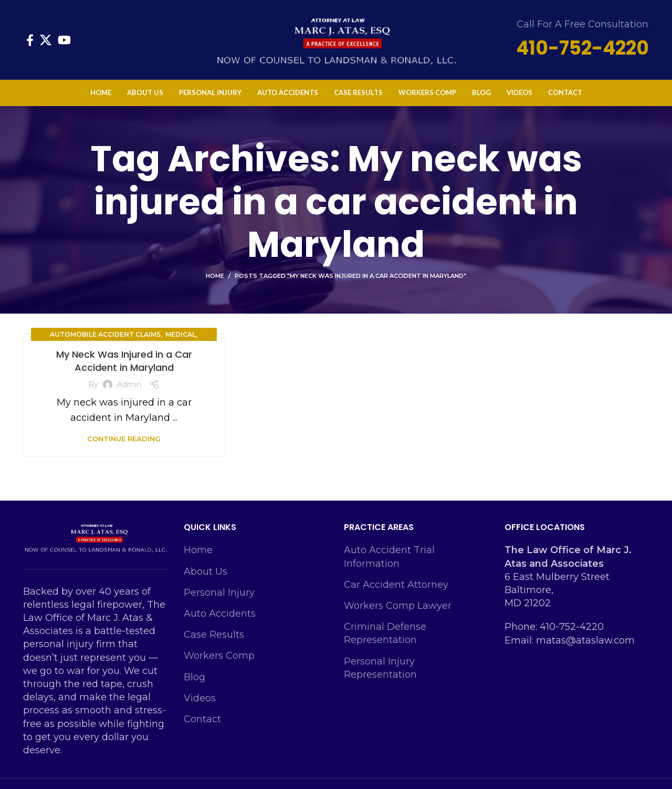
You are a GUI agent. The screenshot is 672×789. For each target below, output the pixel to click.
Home (215, 276)
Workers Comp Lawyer (398, 606)
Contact (202, 719)
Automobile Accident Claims (105, 334)
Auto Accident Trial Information (389, 557)
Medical (181, 334)
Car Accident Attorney (396, 585)
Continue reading (124, 439)
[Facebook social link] (30, 40)
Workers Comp (219, 656)
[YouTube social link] (64, 40)
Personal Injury (219, 593)
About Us (206, 572)
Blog (195, 677)
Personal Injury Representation (380, 668)
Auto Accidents (220, 614)
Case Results (214, 635)
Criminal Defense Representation (385, 633)
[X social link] (46, 40)
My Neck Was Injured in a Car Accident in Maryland (124, 361)
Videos (200, 698)
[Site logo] (336, 39)
